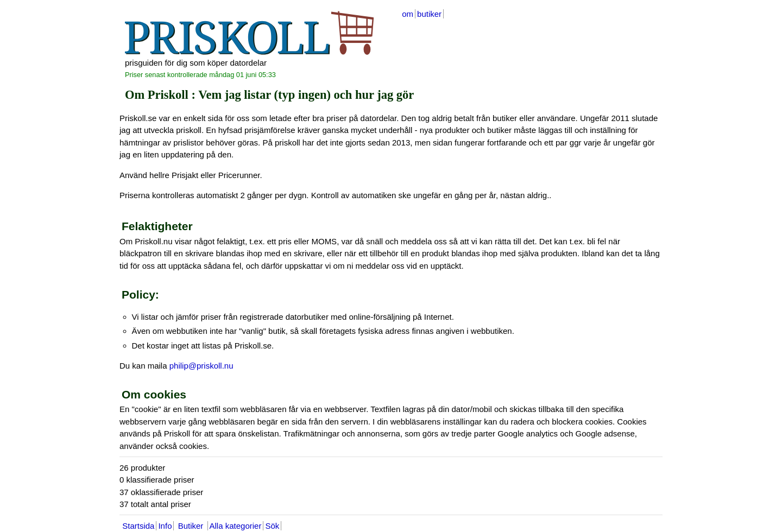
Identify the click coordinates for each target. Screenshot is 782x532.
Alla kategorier (236, 526)
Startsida (138, 526)
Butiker (190, 526)
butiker (429, 14)
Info (165, 526)
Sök (272, 526)
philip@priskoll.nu (201, 366)
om (408, 14)
